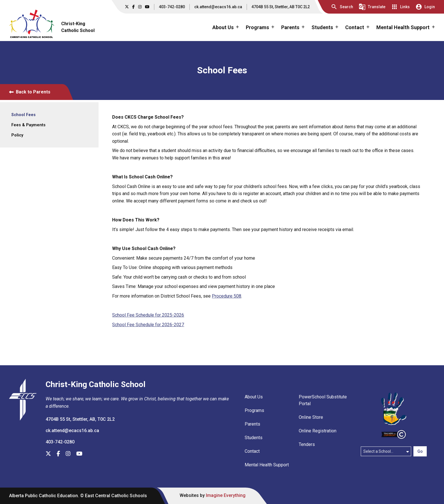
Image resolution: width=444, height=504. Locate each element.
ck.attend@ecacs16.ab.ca (218, 7)
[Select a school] (386, 451)
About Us (254, 397)
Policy (17, 135)
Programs (254, 410)
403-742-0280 (172, 7)
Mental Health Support (267, 465)
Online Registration (318, 431)
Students (254, 438)
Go (420, 451)
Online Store (311, 417)
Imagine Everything (226, 495)
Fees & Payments (28, 125)
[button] (342, 7)
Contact (252, 451)
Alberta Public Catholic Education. (44, 496)
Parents (252, 424)
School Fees (24, 115)
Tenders (307, 444)
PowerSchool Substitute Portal (323, 400)
